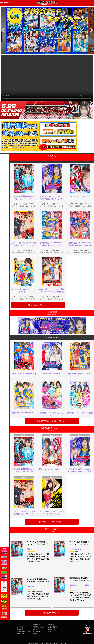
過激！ (30, 549)
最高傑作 (31, 587)
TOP (19, 625)
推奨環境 (20, 629)
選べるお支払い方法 (24, 631)
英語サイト (52, 631)
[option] (47, 30)
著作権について (38, 634)
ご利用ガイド (22, 627)
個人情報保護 (37, 631)
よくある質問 (53, 627)
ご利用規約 (36, 625)
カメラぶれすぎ (75, 549)
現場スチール (22, 634)
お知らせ (51, 625)
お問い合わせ (53, 629)
